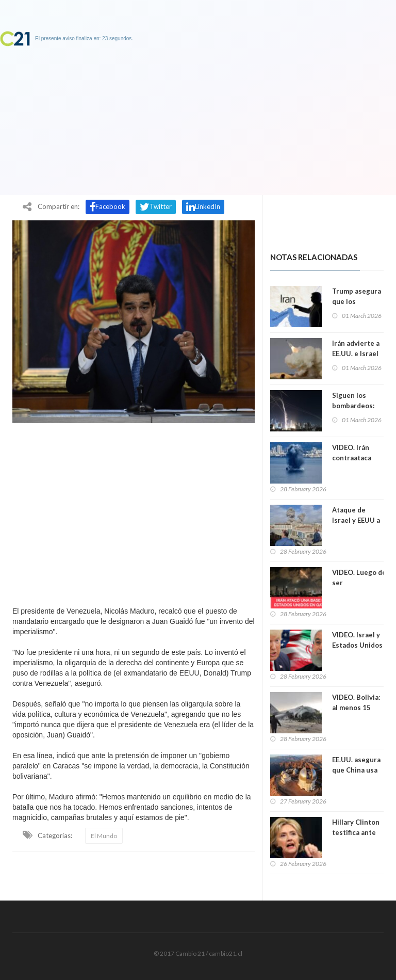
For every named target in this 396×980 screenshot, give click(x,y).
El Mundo (104, 836)
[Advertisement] (134, 512)
